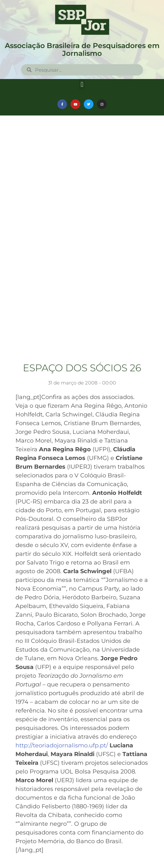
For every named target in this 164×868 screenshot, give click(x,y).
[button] (82, 84)
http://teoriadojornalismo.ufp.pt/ (62, 745)
